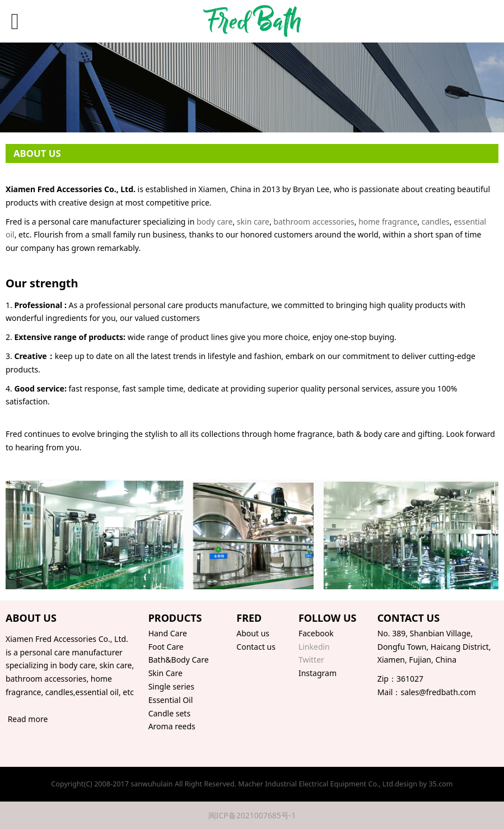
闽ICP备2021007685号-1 (252, 815)
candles (436, 222)
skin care (253, 222)
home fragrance (388, 222)
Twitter (311, 660)
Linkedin (314, 647)
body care (214, 222)
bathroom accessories (314, 222)
